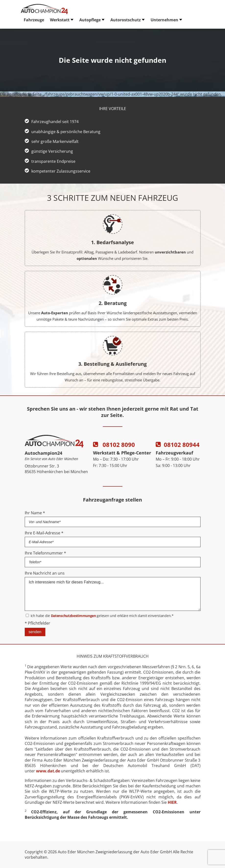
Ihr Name (35, 513)
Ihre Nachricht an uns (45, 573)
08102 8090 (114, 445)
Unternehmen (164, 20)
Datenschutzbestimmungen (73, 616)
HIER (172, 802)
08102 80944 (178, 445)
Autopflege (90, 20)
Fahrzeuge (34, 20)
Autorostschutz (126, 20)
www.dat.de (48, 771)
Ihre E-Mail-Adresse (44, 533)
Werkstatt (60, 20)
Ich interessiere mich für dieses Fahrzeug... (113, 594)
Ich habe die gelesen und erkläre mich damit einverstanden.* (102, 616)
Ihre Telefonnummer (45, 553)
